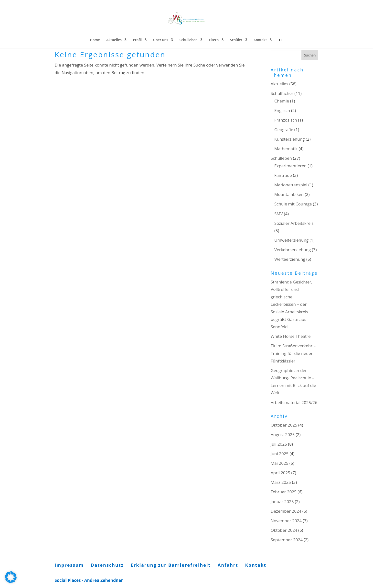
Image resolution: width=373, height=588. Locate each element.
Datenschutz (107, 565)
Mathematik (286, 149)
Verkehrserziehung (293, 250)
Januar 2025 (282, 502)
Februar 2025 (284, 492)
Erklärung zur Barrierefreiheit (171, 565)
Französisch (286, 120)
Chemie (282, 101)
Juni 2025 (280, 454)
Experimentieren (290, 166)
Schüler (236, 40)
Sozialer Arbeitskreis (294, 223)
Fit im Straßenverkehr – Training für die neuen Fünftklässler (293, 353)
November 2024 (286, 521)
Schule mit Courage (293, 204)
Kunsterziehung (289, 139)
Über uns (161, 40)
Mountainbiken (289, 194)
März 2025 (281, 482)
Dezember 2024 (286, 511)
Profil (137, 40)
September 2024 (287, 540)
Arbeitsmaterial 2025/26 (294, 402)
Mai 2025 (279, 463)
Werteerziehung (290, 259)
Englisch (282, 110)
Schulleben (189, 40)
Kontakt (260, 40)
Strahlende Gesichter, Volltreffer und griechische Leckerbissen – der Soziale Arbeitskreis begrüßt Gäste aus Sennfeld (292, 304)
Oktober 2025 (284, 425)
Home (95, 40)
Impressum (69, 565)
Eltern (214, 40)
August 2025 (283, 435)
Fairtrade (283, 175)
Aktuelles (114, 40)
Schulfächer (282, 93)
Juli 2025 (279, 444)
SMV (279, 214)
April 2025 (280, 473)
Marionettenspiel (291, 185)
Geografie (284, 130)
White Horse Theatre (291, 336)
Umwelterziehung (291, 240)
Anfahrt (228, 565)
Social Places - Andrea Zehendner (89, 580)
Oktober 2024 (284, 530)
